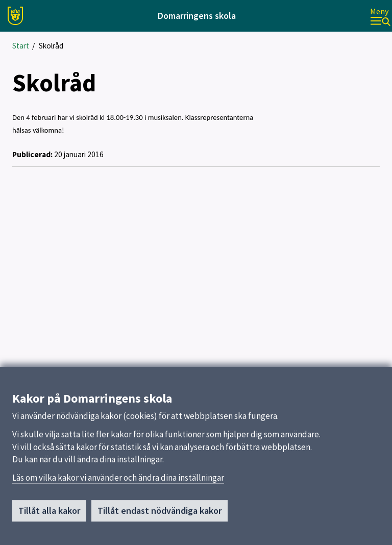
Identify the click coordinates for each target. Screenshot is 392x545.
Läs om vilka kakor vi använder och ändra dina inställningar (118, 480)
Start (21, 46)
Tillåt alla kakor (49, 513)
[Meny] (380, 16)
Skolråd (51, 46)
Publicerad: (32, 154)
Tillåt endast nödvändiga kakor (160, 513)
